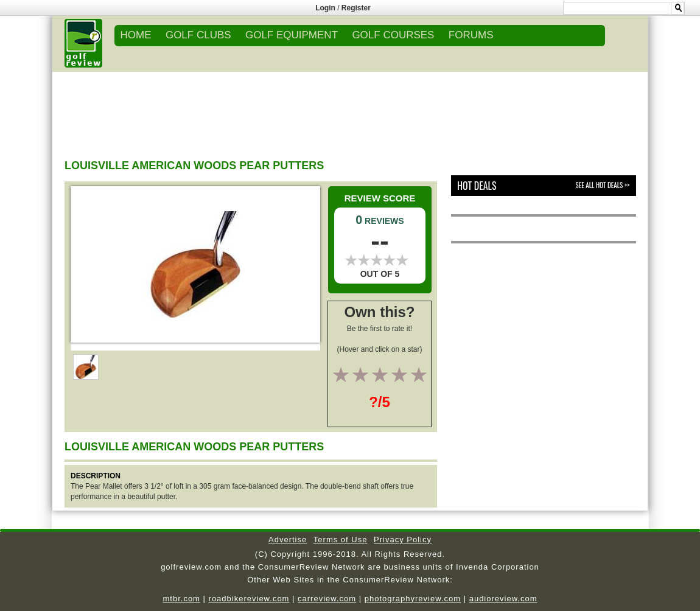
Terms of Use (341, 539)
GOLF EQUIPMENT (292, 35)
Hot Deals (477, 186)
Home (136, 35)
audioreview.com (503, 599)
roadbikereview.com (249, 599)
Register (356, 8)
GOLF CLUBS (198, 35)
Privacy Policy (403, 539)
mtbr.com (181, 599)
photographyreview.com (413, 599)
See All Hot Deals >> (603, 185)
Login (325, 8)
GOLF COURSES (393, 35)
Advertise (288, 539)
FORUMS (471, 35)
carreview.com (327, 599)
